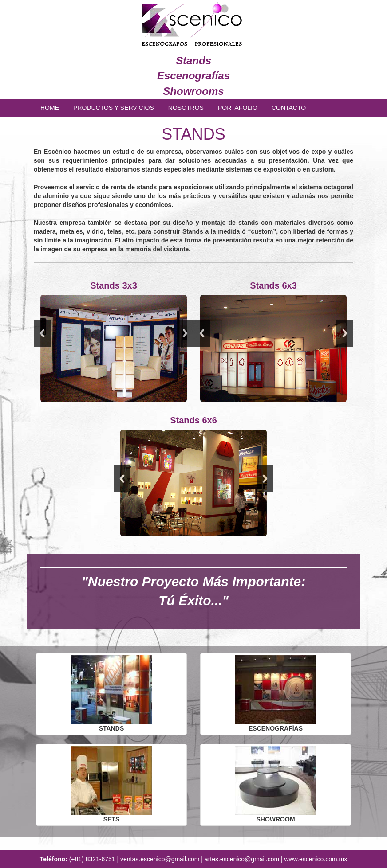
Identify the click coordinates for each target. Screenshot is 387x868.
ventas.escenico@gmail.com (160, 859)
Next (185, 333)
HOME (50, 108)
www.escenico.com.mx (316, 859)
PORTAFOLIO (238, 108)
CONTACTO (289, 108)
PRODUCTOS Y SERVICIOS (114, 108)
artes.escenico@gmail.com (242, 859)
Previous (42, 333)
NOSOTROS (186, 108)
